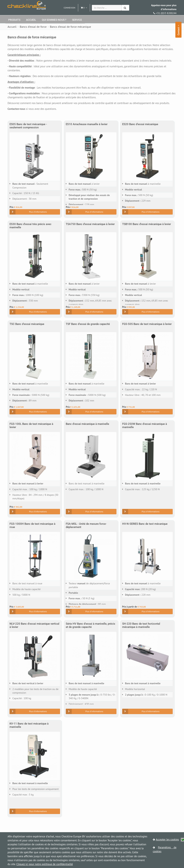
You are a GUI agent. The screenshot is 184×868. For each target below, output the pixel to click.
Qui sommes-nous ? (54, 20)
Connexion (69, 8)
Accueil (31, 20)
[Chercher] (125, 8)
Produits (14, 20)
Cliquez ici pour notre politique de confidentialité (45, 864)
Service (77, 20)
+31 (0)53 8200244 (164, 9)
